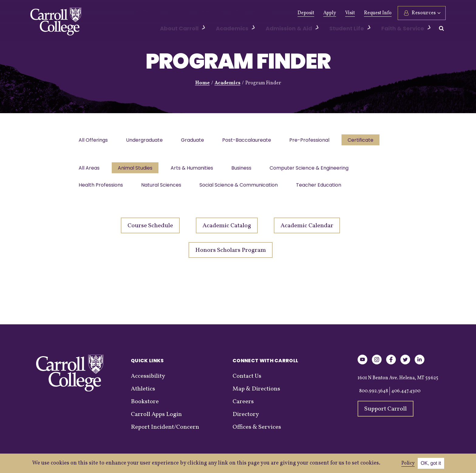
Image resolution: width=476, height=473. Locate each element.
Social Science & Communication (242, 188)
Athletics (199, 13)
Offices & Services (257, 431)
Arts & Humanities (195, 170)
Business (246, 170)
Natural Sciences (163, 188)
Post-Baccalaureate (251, 141)
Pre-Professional (315, 141)
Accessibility (148, 380)
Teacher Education (323, 188)
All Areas (90, 170)
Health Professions (101, 188)
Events (246, 13)
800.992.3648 (374, 395)
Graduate (195, 141)
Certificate (367, 141)
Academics (228, 83)
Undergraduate (146, 141)
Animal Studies (137, 170)
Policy (408, 463)
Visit (350, 13)
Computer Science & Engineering (314, 170)
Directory (246, 418)
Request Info (378, 13)
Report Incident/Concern (165, 431)
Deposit (306, 13)
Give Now (144, 13)
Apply (330, 13)
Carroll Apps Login (156, 418)
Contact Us (247, 380)
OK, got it (431, 463)
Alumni (172, 13)
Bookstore (145, 405)
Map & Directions (256, 393)
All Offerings (94, 141)
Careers (243, 405)
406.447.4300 (406, 395)
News (224, 13)
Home (202, 83)
